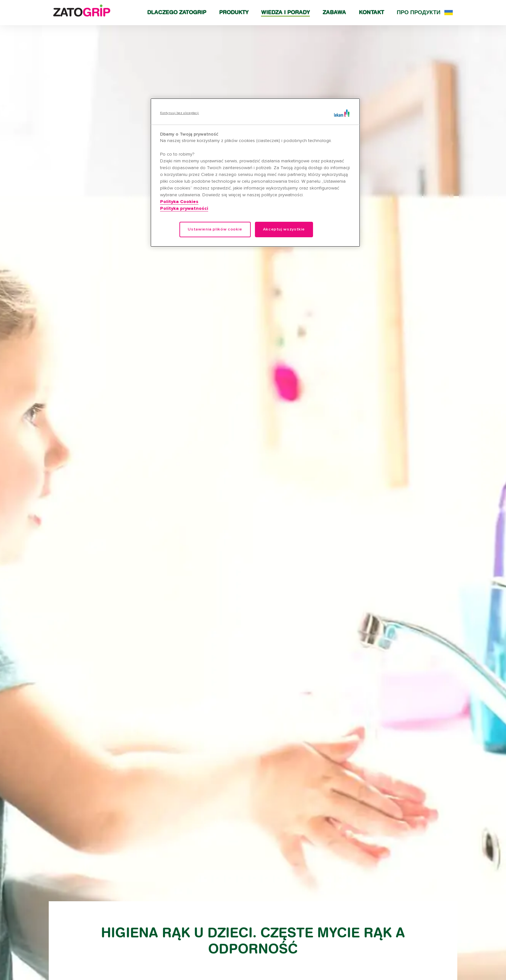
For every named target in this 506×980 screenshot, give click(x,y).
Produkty (234, 12)
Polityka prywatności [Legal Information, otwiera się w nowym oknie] (184, 209)
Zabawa (334, 12)
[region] (255, 173)
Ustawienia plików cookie (215, 229)
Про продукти (418, 12)
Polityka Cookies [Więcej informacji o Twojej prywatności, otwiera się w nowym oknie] (179, 202)
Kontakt (371, 12)
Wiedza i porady (285, 12)
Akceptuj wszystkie (284, 229)
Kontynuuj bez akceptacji (180, 113)
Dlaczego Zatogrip (177, 12)
